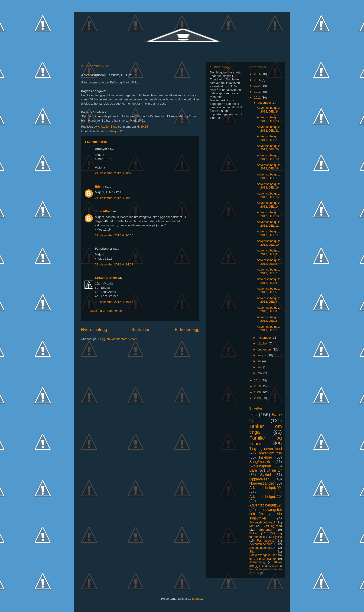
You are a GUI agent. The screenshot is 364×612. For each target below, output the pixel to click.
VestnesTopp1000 (260, 569)
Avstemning (257, 562)
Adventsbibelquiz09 (265, 488)
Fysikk (278, 537)
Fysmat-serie (265, 541)
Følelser (266, 457)
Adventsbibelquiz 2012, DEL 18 (268, 167)
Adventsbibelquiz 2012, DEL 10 (268, 243)
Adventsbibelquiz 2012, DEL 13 (268, 214)
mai (261, 373)
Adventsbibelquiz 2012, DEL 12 (268, 224)
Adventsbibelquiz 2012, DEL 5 (268, 290)
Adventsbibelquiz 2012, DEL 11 (268, 233)
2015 (258, 80)
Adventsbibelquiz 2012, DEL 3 (268, 309)
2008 (258, 398)
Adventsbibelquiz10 (265, 497)
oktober (263, 343)
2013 (258, 92)
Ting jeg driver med (266, 449)
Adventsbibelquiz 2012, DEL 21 (268, 138)
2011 (258, 380)
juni (260, 367)
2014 (258, 86)
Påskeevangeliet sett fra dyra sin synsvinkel (266, 557)
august (263, 355)
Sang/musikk (260, 462)
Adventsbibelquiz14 (262, 548)
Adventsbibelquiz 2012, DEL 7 (268, 271)
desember (265, 103)
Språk (256, 573)
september (265, 349)
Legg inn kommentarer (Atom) (118, 339)
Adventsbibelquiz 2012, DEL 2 (268, 319)
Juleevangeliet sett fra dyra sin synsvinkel (266, 514)
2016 (258, 74)
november (265, 338)
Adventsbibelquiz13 (262, 522)
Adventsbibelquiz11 (262, 544)
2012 (258, 98)
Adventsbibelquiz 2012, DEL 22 (268, 129)
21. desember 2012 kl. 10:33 (114, 198)
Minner (273, 566)
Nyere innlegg (94, 330)
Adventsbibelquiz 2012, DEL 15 (268, 195)
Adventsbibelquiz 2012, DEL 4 (268, 300)
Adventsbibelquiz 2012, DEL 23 (268, 119)
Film (262, 566)
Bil (280, 570)
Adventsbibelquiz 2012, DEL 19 (268, 157)
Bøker (253, 533)
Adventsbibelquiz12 (110, 131)
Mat (252, 526)
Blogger (197, 599)
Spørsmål (266, 530)
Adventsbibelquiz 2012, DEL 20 (268, 148)
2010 (258, 386)
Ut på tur (274, 470)
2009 (258, 392)
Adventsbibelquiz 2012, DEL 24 (268, 110)
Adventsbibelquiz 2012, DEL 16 (268, 186)
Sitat (252, 551)
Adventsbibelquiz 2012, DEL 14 (268, 205)
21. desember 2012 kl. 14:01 (114, 264)
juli (260, 361)
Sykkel (266, 475)
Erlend (100, 187)
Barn (253, 470)
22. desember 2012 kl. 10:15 (114, 302)
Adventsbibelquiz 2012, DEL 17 (268, 176)
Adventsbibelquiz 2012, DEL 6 (268, 281)
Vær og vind (273, 526)
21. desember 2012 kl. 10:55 (114, 235)
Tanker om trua (269, 453)
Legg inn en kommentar (106, 311)
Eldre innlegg (187, 330)
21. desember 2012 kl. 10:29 (114, 173)
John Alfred (103, 211)
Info (253, 415)
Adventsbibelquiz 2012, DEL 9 (268, 252)
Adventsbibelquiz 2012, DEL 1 (268, 329)
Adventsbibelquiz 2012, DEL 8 (268, 262)
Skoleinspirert (260, 466)
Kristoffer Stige (108, 127)
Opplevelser (259, 479)
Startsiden (141, 330)
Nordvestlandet (262, 483)
